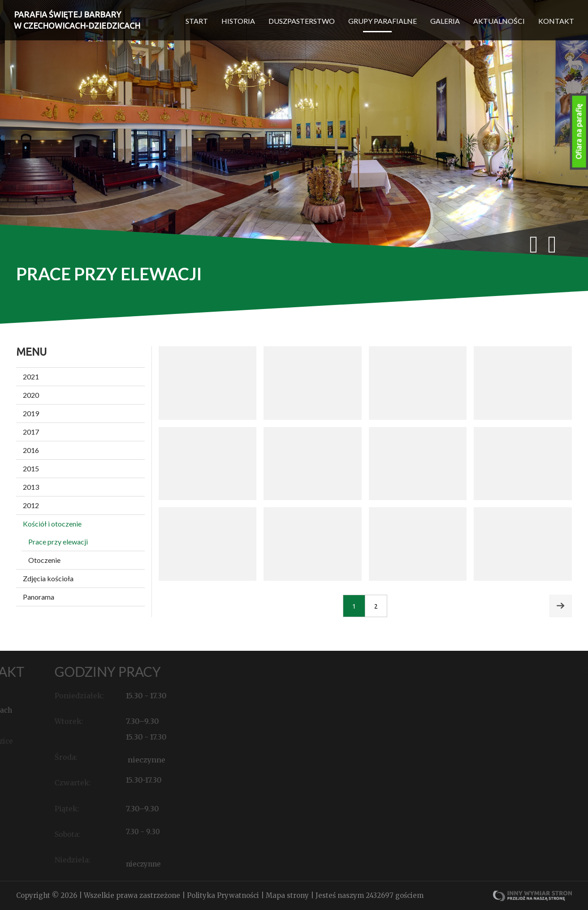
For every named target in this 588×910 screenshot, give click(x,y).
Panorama (39, 597)
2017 (31, 432)
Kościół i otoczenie (52, 524)
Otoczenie (44, 560)
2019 (31, 413)
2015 (31, 468)
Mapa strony (288, 895)
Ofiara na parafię (579, 131)
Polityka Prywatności (224, 895)
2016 (31, 450)
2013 (31, 487)
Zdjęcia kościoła (48, 578)
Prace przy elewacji (58, 542)
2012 (31, 505)
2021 (31, 377)
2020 (31, 395)
